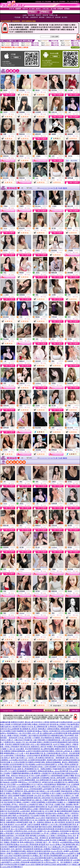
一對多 (46, 156)
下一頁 (55, 188)
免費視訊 (13, 90)
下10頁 (60, 188)
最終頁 (65, 188)
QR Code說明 (75, 47)
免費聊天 (61, 134)
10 (52, 188)
